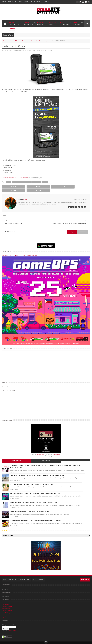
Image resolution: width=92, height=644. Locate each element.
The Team (11, 2)
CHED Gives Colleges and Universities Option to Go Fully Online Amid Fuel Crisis (37, 472)
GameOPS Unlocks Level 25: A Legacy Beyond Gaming (20, 252)
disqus (72, 228)
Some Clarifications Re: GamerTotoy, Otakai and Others (29, 508)
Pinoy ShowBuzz (35, 2)
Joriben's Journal (6, 611)
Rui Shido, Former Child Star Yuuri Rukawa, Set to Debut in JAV (31, 481)
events (10, 41)
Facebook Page (41, 450)
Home (4, 41)
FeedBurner (13, 627)
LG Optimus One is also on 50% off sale (15, 178)
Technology (41, 24)
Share (28, 187)
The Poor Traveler (7, 603)
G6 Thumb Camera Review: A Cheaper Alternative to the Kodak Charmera (35, 517)
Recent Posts (46, 457)
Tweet (10, 187)
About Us (4, 2)
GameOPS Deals (45, 2)
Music (64, 24)
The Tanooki (5, 601)
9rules (88, 641)
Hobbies (77, 24)
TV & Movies (53, 24)
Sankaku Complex (7, 607)
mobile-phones (24, 41)
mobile (15, 41)
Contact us (85, 576)
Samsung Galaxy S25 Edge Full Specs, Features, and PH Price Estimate (34, 499)
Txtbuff (4, 613)
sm (43, 41)
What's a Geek (6, 605)
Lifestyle (12, 30)
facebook (83, 228)
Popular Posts (17, 457)
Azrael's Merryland (7, 609)
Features (15, 24)
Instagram (57, 450)
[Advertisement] (46, 362)
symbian (48, 41)
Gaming (28, 24)
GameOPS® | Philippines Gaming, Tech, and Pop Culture (32, 641)
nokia (31, 41)
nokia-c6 (37, 41)
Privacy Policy (18, 2)
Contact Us (27, 2)
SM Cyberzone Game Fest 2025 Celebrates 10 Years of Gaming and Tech (35, 490)
